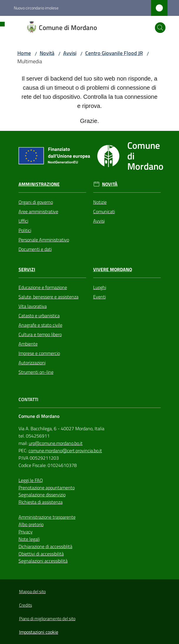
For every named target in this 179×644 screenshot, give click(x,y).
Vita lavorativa (33, 306)
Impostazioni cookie (39, 632)
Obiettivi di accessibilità (41, 554)
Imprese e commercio (39, 353)
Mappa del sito (32, 592)
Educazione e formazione (43, 287)
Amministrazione (39, 184)
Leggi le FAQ (31, 480)
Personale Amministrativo (44, 240)
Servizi (27, 270)
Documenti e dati (35, 249)
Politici (25, 230)
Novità (47, 53)
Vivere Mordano (113, 270)
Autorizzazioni (32, 363)
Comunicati (104, 211)
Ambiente (28, 344)
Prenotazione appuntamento (47, 488)
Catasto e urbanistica (39, 316)
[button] (160, 28)
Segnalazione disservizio (42, 495)
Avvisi (70, 53)
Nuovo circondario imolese (36, 8)
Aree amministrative (38, 211)
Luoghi (100, 287)
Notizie (100, 202)
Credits (26, 605)
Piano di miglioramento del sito (47, 619)
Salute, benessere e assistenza (48, 297)
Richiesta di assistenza (41, 502)
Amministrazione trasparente (47, 517)
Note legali (29, 539)
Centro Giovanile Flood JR (114, 53)
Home (24, 53)
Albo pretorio (31, 524)
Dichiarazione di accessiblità (45, 546)
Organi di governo (36, 202)
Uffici (23, 221)
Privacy (26, 532)
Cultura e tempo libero (40, 334)
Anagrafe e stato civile (40, 325)
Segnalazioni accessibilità (43, 561)
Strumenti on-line (36, 372)
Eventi (99, 297)
